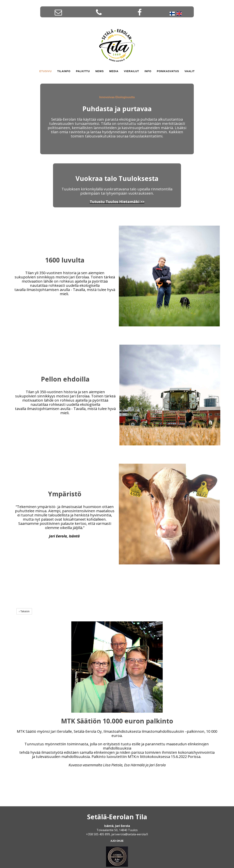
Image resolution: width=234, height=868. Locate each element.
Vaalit (190, 71)
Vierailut (132, 71)
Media (114, 71)
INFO (148, 71)
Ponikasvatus (168, 71)
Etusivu (46, 71)
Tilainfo (64, 71)
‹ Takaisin (24, 612)
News (100, 71)
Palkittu (83, 71)
